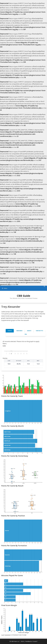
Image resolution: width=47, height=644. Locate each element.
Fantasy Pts (39, 331)
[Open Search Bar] (44, 286)
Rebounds (19, 331)
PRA (26, 334)
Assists (29, 331)
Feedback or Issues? (31, 641)
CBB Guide (23, 296)
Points (10, 331)
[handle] (11, 351)
